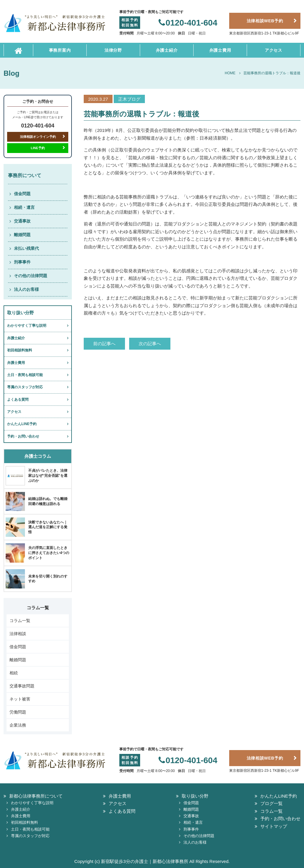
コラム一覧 (20, 621)
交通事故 (22, 221)
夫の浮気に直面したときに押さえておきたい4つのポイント (49, 553)
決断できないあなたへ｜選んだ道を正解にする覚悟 (48, 527)
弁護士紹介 (167, 50)
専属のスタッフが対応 (25, 387)
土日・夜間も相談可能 (25, 375)
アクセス (274, 50)
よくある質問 (18, 400)
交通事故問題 (22, 686)
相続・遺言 (24, 207)
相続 (14, 673)
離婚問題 (22, 235)
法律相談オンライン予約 (38, 137)
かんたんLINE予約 (22, 424)
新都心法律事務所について (36, 796)
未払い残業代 (26, 248)
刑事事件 (22, 262)
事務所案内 (60, 50)
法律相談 (18, 634)
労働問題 (18, 712)
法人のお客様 (26, 289)
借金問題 (22, 194)
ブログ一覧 (271, 803)
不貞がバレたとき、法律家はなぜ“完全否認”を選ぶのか (48, 476)
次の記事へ (150, 344)
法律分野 (113, 50)
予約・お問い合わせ (23, 436)
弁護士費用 (220, 50)
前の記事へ (104, 344)
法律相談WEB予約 (265, 21)
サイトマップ (274, 826)
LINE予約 (38, 148)
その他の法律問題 (31, 276)
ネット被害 (20, 699)
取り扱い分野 (195, 796)
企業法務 (18, 725)
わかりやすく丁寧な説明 (27, 326)
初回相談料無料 (20, 350)
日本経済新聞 (213, 138)
